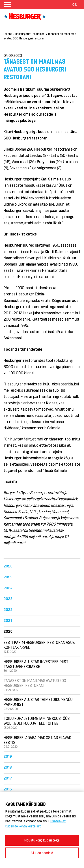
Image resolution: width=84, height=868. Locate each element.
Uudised (39, 34)
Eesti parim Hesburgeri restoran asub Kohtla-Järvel (39, 645)
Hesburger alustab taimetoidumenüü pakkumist (38, 702)
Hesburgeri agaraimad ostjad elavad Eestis (37, 740)
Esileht (8, 34)
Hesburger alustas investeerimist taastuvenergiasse (36, 664)
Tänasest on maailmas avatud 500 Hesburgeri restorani (35, 683)
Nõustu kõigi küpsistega (42, 840)
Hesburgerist (23, 34)
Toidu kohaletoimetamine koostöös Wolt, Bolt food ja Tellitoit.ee (37, 721)
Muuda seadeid (42, 853)
